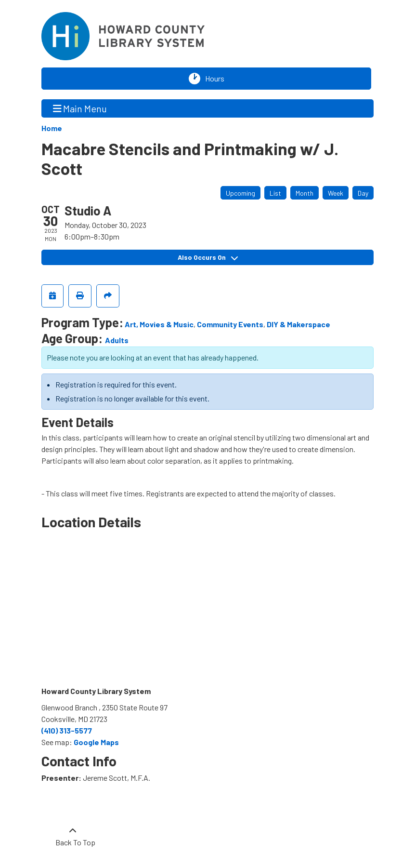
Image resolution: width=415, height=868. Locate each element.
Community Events (230, 324)
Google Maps (96, 742)
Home (52, 128)
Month (305, 193)
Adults (117, 340)
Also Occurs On (208, 257)
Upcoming (240, 193)
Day (363, 193)
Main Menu (80, 108)
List (275, 193)
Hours (217, 79)
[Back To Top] (73, 837)
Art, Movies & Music (159, 324)
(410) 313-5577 (67, 730)
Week (336, 193)
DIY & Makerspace (298, 324)
